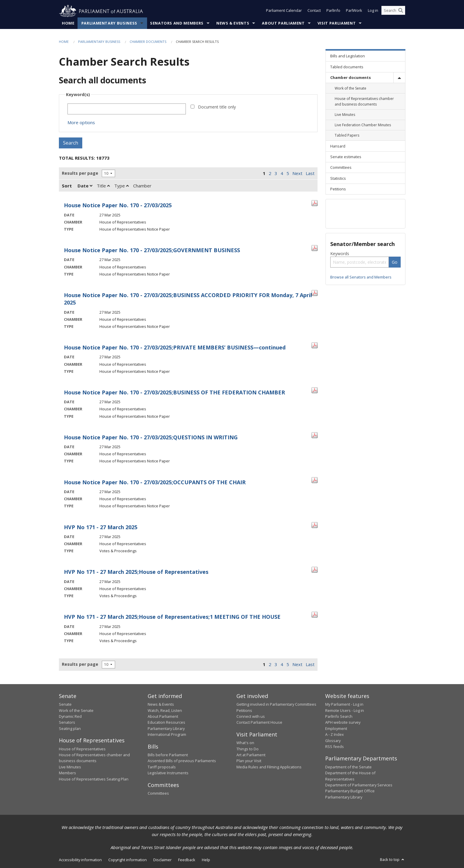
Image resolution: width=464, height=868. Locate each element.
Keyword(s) (78, 95)
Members (67, 773)
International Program (167, 735)
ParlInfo (333, 11)
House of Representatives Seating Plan (94, 779)
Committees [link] (341, 168)
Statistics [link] (338, 178)
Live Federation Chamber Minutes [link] (363, 125)
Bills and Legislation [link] (348, 56)
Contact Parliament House (259, 723)
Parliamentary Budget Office (350, 791)
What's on (245, 743)
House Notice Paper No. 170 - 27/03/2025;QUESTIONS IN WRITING (151, 438)
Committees (158, 793)
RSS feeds (335, 747)
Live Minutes (70, 767)
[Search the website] (393, 11)
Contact (314, 11)
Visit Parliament (337, 23)
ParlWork (354, 11)
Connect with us (251, 717)
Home (68, 23)
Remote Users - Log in (345, 710)
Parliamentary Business (109, 23)
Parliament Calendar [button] (284, 11)
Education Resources (166, 723)
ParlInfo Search (339, 717)
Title (103, 186)
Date (85, 186)
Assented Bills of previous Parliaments (182, 761)
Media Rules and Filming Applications (269, 767)
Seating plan (70, 728)
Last (310, 174)
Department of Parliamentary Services (359, 785)
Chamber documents (148, 42)
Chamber (142, 186)
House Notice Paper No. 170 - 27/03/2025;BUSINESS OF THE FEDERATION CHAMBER (174, 393)
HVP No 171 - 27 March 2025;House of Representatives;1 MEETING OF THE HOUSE (172, 617)
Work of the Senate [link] (351, 88)
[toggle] (399, 78)
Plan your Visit (249, 761)
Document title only (217, 107)
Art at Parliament (251, 755)
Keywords (340, 254)
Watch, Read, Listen (165, 710)
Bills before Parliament (168, 755)
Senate (65, 705)
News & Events (233, 23)
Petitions (244, 710)
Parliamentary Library (166, 728)
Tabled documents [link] (347, 67)
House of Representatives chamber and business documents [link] (364, 101)
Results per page (80, 173)
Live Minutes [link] (345, 115)
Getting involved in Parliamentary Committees (276, 705)
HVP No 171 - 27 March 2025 (101, 527)
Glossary (333, 741)
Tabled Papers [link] (347, 136)
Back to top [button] (393, 860)
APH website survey (343, 723)
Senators (67, 723)
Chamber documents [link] (351, 78)
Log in (373, 11)
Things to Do (248, 749)
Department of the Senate (348, 767)
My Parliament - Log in (344, 705)
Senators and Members (177, 23)
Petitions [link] (338, 189)
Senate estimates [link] (346, 157)
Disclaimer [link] (162, 860)
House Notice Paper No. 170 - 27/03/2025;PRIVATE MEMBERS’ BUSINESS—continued (175, 348)
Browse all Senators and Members (361, 277)
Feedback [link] (187, 860)
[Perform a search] (401, 11)
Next (297, 174)
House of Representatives (82, 749)
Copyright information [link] (128, 860)
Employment (336, 728)
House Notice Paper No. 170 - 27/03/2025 (118, 205)
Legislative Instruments (168, 773)
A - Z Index (335, 735)
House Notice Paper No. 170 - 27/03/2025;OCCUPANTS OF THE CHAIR (155, 482)
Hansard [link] (338, 146)
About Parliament (283, 23)
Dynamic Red (70, 717)
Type (121, 186)
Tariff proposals (162, 767)
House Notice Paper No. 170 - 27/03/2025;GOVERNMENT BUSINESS (152, 250)
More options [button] (81, 123)
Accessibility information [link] (80, 860)
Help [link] (206, 860)
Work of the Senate (76, 710)
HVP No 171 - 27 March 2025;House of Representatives (136, 572)
